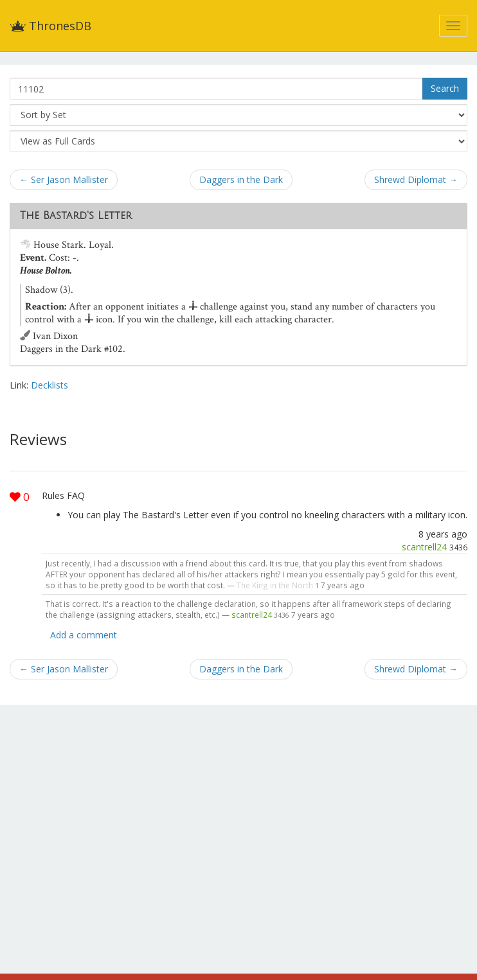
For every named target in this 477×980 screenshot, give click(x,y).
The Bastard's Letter (76, 216)
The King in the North (275, 585)
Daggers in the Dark (241, 179)
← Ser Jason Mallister (64, 179)
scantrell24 (424, 547)
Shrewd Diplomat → (416, 179)
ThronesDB (50, 26)
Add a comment (84, 635)
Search (445, 88)
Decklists (50, 385)
